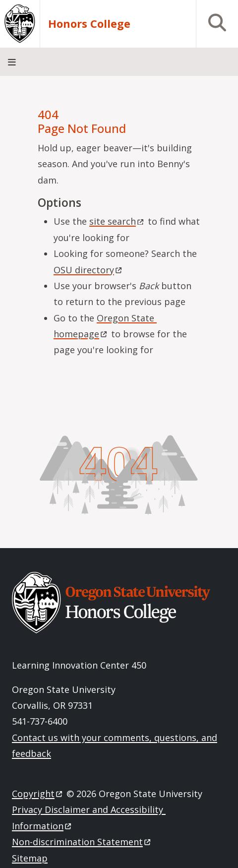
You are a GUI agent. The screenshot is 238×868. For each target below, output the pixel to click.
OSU (89, 270)
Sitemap (30, 858)
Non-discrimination (82, 842)
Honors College (89, 24)
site (117, 221)
